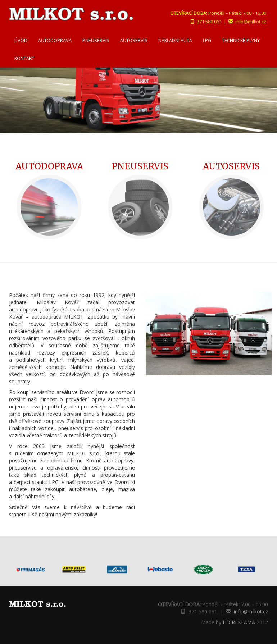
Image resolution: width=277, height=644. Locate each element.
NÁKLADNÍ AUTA (175, 40)
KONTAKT (24, 58)
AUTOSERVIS (134, 40)
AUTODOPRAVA (55, 40)
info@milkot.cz (251, 22)
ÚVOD (21, 40)
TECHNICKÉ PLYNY (241, 40)
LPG (207, 40)
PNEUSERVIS (96, 40)
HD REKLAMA (239, 622)
